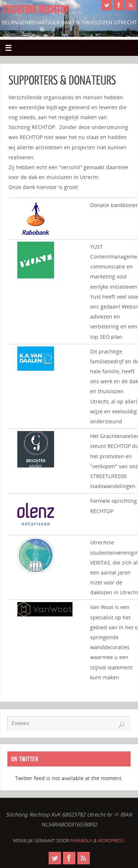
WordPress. (112, 841)
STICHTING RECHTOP (35, 10)
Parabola (81, 841)
